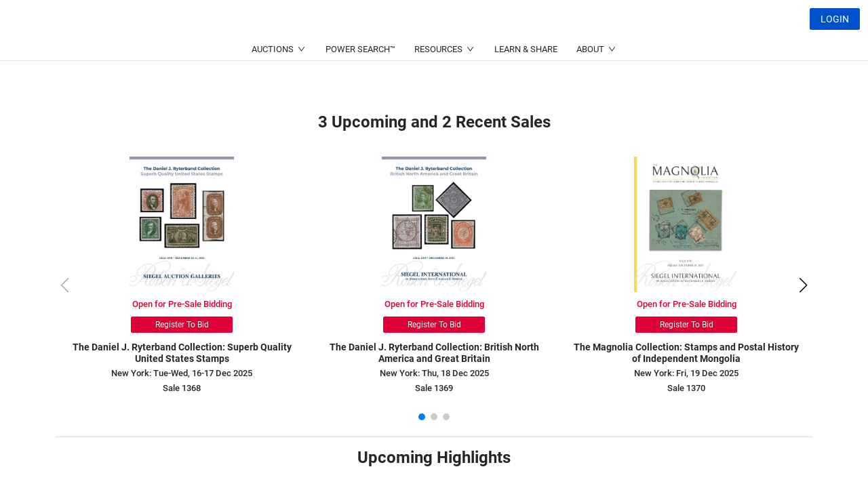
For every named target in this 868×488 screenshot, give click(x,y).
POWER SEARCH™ (360, 82)
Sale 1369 (434, 388)
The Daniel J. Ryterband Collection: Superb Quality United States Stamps (182, 353)
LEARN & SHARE (526, 82)
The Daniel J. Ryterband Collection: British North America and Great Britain (434, 353)
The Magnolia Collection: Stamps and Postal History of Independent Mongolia (686, 353)
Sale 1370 (686, 388)
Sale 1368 (182, 388)
